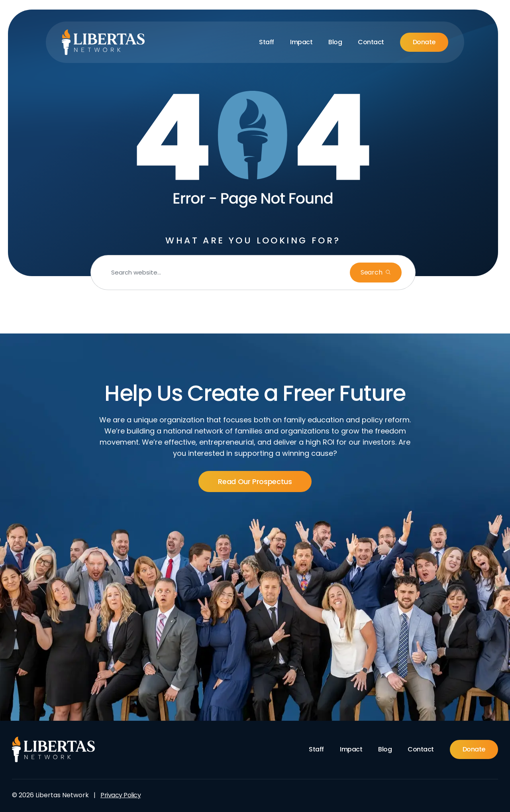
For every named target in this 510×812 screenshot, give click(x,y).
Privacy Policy (121, 795)
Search (372, 272)
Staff (267, 42)
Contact (371, 42)
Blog (335, 42)
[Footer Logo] (54, 749)
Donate (424, 42)
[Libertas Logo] (103, 42)
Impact (301, 42)
